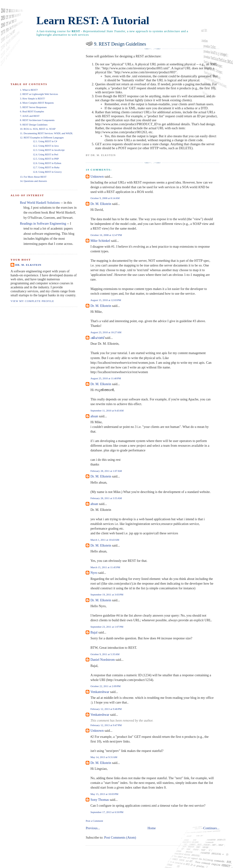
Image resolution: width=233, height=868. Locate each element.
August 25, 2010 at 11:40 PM (106, 378)
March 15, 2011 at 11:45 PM (105, 567)
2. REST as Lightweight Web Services (39, 94)
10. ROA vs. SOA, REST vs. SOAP (38, 129)
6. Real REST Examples (32, 111)
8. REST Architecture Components (37, 120)
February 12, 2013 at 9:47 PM (106, 725)
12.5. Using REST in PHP (46, 159)
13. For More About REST (33, 177)
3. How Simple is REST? (32, 99)
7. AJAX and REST (30, 116)
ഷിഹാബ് (97, 338)
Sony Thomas (100, 800)
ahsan (94, 416)
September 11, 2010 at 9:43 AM (107, 411)
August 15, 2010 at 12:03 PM (106, 300)
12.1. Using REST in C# (45, 141)
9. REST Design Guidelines (120, 44)
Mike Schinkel (100, 241)
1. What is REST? (29, 90)
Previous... (93, 828)
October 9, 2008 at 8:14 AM (105, 198)
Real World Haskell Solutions (40, 203)
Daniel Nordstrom (103, 660)
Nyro (94, 573)
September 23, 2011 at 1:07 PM (107, 627)
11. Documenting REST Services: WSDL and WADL (46, 133)
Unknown (97, 176)
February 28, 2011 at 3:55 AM (106, 498)
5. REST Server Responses (33, 107)
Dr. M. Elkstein (101, 204)
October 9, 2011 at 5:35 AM (105, 654)
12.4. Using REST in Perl (46, 154)
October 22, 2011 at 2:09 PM (105, 686)
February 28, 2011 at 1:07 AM (106, 471)
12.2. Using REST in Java (46, 146)
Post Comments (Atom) (120, 837)
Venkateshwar (100, 692)
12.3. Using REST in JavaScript (49, 150)
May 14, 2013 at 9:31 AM (104, 757)
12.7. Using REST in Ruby (46, 167)
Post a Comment (94, 821)
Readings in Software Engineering (43, 223)
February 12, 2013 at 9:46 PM (106, 709)
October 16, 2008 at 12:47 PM (106, 235)
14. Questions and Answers (33, 181)
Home (152, 828)
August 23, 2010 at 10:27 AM (106, 332)
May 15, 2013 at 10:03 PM (104, 794)
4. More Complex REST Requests (37, 103)
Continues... (211, 828)
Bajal (94, 632)
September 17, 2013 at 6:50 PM (107, 812)
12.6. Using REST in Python (47, 163)
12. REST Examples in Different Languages (42, 138)
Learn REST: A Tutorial (93, 20)
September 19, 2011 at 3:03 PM (107, 594)
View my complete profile (32, 301)
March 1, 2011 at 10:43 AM (105, 540)
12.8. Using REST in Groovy (47, 172)
